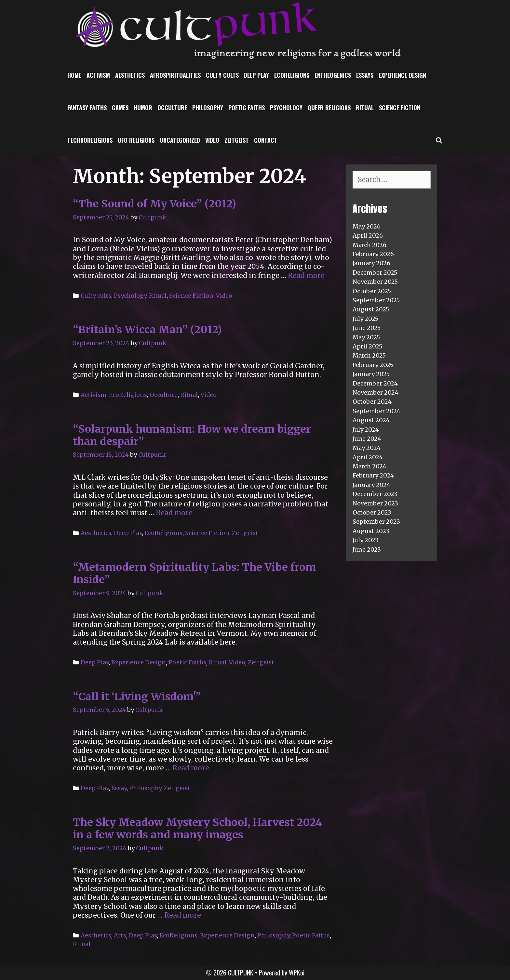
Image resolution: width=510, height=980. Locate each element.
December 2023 (375, 494)
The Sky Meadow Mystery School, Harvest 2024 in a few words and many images (198, 829)
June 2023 (367, 549)
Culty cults (222, 75)
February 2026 (373, 254)
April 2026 (368, 235)
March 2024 (369, 466)
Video (212, 140)
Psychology (286, 108)
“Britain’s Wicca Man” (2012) (147, 330)
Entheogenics (333, 75)
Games (120, 108)
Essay (119, 788)
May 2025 (366, 337)
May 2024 (367, 448)
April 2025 (367, 346)
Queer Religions (329, 108)
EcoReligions (292, 75)
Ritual (365, 108)
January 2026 (371, 263)
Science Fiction (400, 108)
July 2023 (366, 540)
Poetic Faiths (247, 108)
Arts (120, 935)
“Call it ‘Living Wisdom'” (137, 697)
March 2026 (369, 245)
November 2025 (375, 282)
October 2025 (372, 291)
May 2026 (367, 226)
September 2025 (376, 300)
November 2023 (375, 503)
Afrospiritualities (175, 75)
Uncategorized (180, 140)
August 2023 (371, 531)
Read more (306, 275)
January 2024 (371, 485)
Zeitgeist (237, 140)
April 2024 (368, 457)
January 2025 (371, 374)
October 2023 (372, 512)
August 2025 (371, 309)
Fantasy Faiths (87, 108)
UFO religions (136, 140)
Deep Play (256, 75)
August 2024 (371, 420)
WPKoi (297, 973)
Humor (143, 108)
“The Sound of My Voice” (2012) (154, 204)
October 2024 (372, 402)
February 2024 (373, 475)
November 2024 (376, 392)
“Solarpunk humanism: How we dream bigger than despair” (192, 435)
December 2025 (375, 273)
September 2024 (376, 411)
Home (74, 75)
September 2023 (376, 522)
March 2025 (369, 355)
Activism (98, 75)
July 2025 (365, 319)
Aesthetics (130, 75)
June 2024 (367, 439)
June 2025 (367, 328)
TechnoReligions (90, 140)
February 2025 (373, 365)
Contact (266, 140)
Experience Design (402, 75)
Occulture (172, 108)
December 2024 (375, 383)
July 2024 (366, 430)
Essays (365, 75)
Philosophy (208, 108)
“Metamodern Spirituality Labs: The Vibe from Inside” (194, 573)
